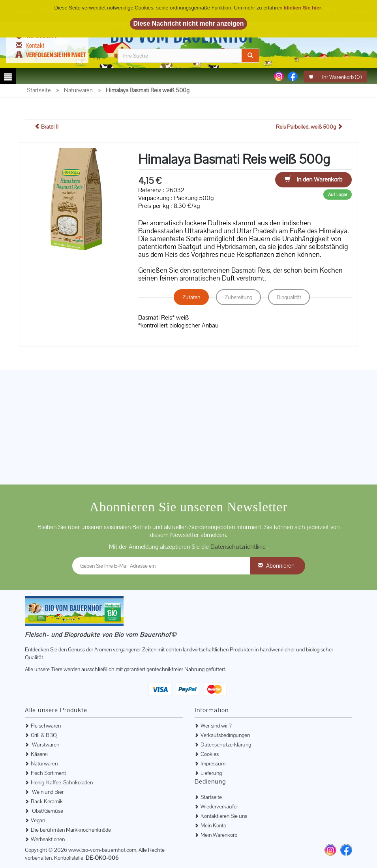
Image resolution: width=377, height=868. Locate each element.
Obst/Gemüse (47, 811)
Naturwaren (44, 764)
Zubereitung (238, 297)
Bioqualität (289, 297)
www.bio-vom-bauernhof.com (102, 850)
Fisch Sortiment (48, 773)
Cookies (210, 754)
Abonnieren (280, 566)
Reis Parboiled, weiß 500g (309, 127)
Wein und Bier (47, 792)
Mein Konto (213, 826)
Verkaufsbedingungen (225, 735)
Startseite (211, 797)
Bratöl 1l (46, 127)
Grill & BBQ (44, 735)
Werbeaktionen (48, 840)
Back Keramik (47, 802)
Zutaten (191, 297)
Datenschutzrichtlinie (239, 547)
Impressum (213, 764)
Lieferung (211, 773)
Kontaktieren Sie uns (224, 816)
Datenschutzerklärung (226, 745)
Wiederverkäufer (219, 807)
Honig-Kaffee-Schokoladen (62, 783)
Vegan (38, 821)
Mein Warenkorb (219, 835)
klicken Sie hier (303, 8)
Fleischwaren (46, 726)
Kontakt (35, 45)
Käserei (39, 754)
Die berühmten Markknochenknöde (71, 830)
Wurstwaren (45, 745)
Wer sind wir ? (216, 726)
